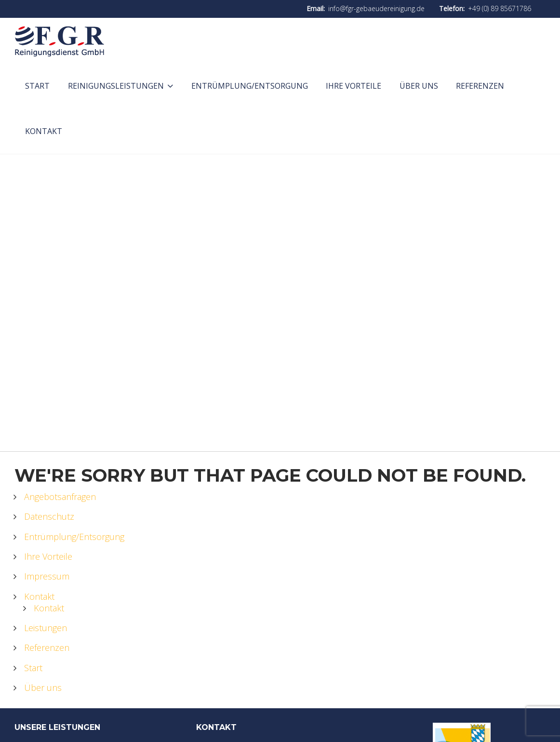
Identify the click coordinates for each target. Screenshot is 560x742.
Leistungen (46, 628)
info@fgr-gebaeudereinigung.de (376, 8)
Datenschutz (49, 516)
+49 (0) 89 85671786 (500, 8)
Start (33, 668)
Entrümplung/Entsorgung (74, 537)
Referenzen (47, 648)
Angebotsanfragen (60, 497)
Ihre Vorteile (48, 556)
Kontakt (39, 596)
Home (253, 318)
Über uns (43, 688)
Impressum (47, 576)
